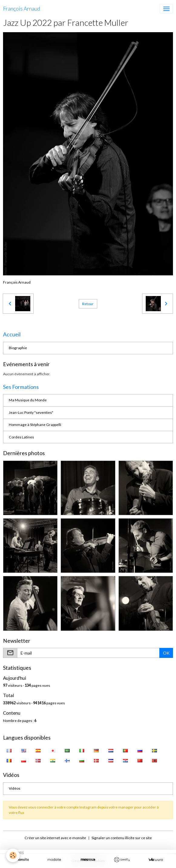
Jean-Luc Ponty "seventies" (31, 412)
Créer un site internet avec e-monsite (55, 838)
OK (166, 653)
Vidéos (15, 788)
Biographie (18, 348)
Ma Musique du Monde (28, 400)
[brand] (22, 9)
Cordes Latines (21, 437)
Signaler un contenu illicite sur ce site (122, 838)
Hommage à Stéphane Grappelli (35, 425)
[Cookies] (13, 855)
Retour (88, 304)
